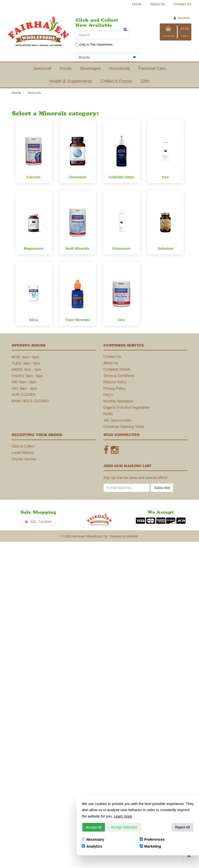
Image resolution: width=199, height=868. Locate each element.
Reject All (182, 827)
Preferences (152, 839)
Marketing (150, 846)
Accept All (94, 827)
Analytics (92, 846)
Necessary (93, 839)
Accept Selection (124, 827)
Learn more (123, 816)
